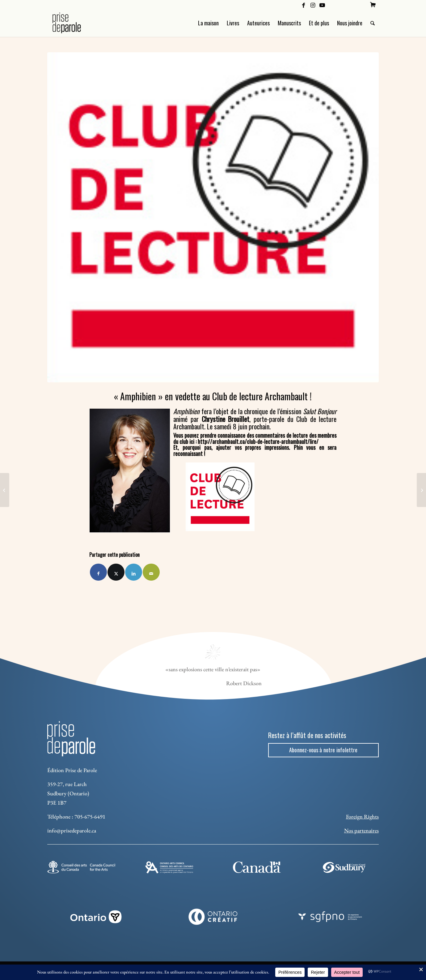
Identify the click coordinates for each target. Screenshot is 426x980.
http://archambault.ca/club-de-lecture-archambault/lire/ (258, 441)
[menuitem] (373, 5)
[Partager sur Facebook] (98, 572)
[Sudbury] (345, 867)
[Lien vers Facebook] (304, 5)
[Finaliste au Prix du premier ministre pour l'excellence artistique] (421, 490)
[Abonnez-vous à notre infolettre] (323, 750)
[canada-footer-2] (257, 867)
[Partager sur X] (116, 572)
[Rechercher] (373, 23)
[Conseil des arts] (81, 867)
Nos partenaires (361, 830)
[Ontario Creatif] (213, 917)
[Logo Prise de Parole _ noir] (74, 23)
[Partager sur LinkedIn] (134, 572)
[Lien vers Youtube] (322, 5)
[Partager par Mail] (151, 572)
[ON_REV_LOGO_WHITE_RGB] (96, 917)
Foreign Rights (362, 817)
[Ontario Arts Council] (169, 867)
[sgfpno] (330, 917)
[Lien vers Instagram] (313, 5)
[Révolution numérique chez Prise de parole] (5, 490)
